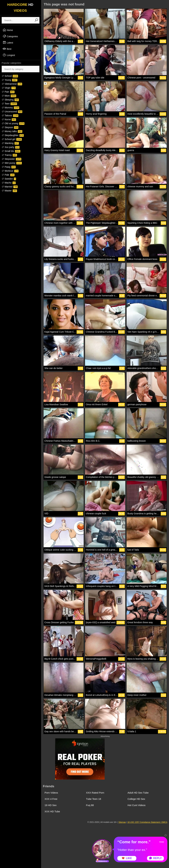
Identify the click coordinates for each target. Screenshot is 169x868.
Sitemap (122, 822)
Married (10, 187)
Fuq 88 (90, 805)
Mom (9, 96)
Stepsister (11, 159)
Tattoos (10, 115)
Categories (10, 36)
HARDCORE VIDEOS (20, 7)
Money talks (12, 131)
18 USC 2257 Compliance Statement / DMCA (147, 822)
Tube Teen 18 (93, 799)
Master (9, 191)
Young (9, 80)
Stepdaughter (13, 135)
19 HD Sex (51, 805)
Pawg (9, 167)
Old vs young (13, 123)
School (10, 76)
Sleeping (10, 100)
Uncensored (12, 112)
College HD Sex (136, 799)
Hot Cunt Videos (137, 805)
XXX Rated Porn (95, 793)
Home (8, 30)
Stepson (10, 127)
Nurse (9, 119)
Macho (9, 183)
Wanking (10, 143)
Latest (8, 43)
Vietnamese (12, 84)
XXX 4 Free (51, 799)
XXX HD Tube (52, 811)
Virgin (9, 88)
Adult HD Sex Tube (138, 793)
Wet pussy (12, 163)
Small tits (11, 151)
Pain (8, 92)
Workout (10, 171)
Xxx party (11, 147)
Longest (9, 55)
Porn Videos (51, 793)
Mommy (10, 108)
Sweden (9, 179)
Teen (9, 104)
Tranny (9, 155)
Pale (8, 175)
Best (7, 49)
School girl (12, 139)
